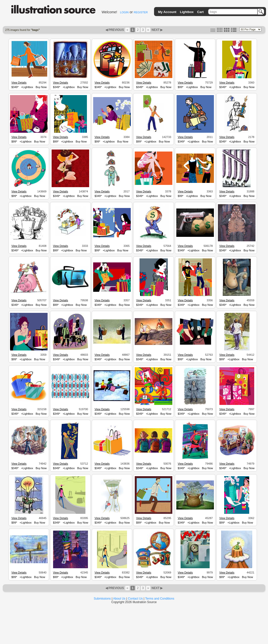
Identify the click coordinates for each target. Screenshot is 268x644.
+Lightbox (27, 87)
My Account (167, 12)
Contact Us (135, 599)
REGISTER (141, 12)
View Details (19, 83)
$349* (15, 87)
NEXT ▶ (157, 30)
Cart (200, 12)
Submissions (102, 599)
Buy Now (41, 87)
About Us (119, 599)
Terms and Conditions (160, 599)
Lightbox (187, 12)
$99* (180, 87)
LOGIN (124, 12)
